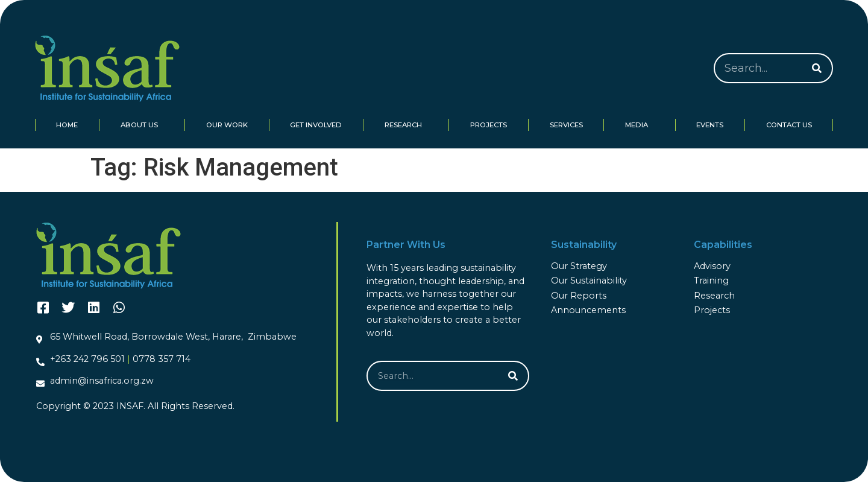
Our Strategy (579, 266)
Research (406, 125)
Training (711, 281)
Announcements (588, 310)
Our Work (227, 125)
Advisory (712, 266)
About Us (142, 125)
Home (67, 125)
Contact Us (789, 125)
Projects (489, 125)
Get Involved (316, 125)
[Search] (817, 68)
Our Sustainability (589, 281)
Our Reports (579, 296)
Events (710, 125)
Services (566, 125)
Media (640, 125)
